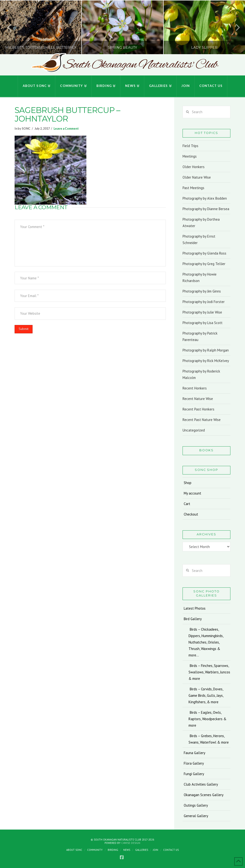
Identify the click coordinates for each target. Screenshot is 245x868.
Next (235, 27)
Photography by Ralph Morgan (206, 350)
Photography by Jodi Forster (204, 302)
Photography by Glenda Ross (204, 253)
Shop (188, 483)
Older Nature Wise (197, 177)
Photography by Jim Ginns (202, 291)
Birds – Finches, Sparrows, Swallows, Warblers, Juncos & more (209, 672)
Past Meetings (193, 188)
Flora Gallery (194, 763)
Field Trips (190, 146)
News (127, 850)
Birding (113, 850)
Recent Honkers (195, 388)
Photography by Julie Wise (202, 312)
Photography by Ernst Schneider (199, 240)
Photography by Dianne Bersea (206, 209)
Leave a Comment (66, 129)
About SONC (74, 850)
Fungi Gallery (194, 774)
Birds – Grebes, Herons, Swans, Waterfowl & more (209, 739)
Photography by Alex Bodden (205, 198)
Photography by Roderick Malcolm (201, 374)
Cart (187, 504)
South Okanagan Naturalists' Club (140, 65)
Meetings (190, 156)
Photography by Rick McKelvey (206, 361)
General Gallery (196, 816)
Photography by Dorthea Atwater (201, 223)
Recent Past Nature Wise (202, 420)
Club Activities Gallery (201, 784)
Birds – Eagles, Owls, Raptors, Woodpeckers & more (207, 719)
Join (156, 850)
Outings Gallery (196, 805)
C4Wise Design (131, 843)
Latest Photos (195, 608)
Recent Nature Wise (198, 399)
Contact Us (171, 850)
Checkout (191, 514)
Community (95, 850)
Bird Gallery (193, 619)
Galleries (142, 850)
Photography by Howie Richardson (200, 277)
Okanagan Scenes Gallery (204, 795)
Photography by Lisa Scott (203, 323)
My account (192, 493)
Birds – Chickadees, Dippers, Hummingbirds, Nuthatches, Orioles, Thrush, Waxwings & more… (206, 642)
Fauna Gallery (195, 753)
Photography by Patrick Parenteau (200, 336)
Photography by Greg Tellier (204, 264)
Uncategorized (194, 430)
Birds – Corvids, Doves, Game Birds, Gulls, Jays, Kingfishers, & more (206, 695)
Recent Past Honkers (198, 409)
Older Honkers (194, 167)
